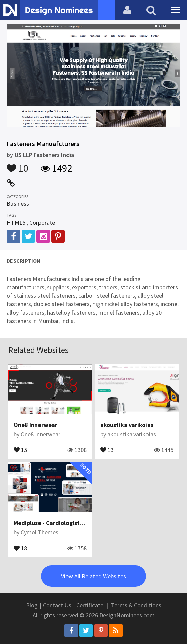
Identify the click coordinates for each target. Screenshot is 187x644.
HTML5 (16, 222)
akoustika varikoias (127, 425)
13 (107, 449)
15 (20, 449)
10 (18, 165)
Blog (32, 605)
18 (20, 548)
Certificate (90, 605)
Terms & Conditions (136, 605)
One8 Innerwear (35, 425)
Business (18, 203)
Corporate (42, 222)
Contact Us (57, 605)
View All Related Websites (93, 576)
